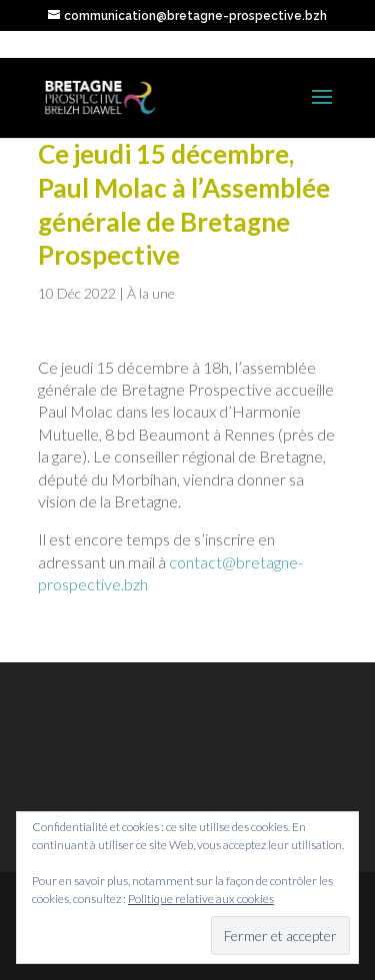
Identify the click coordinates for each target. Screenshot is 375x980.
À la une (151, 293)
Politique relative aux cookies (201, 899)
